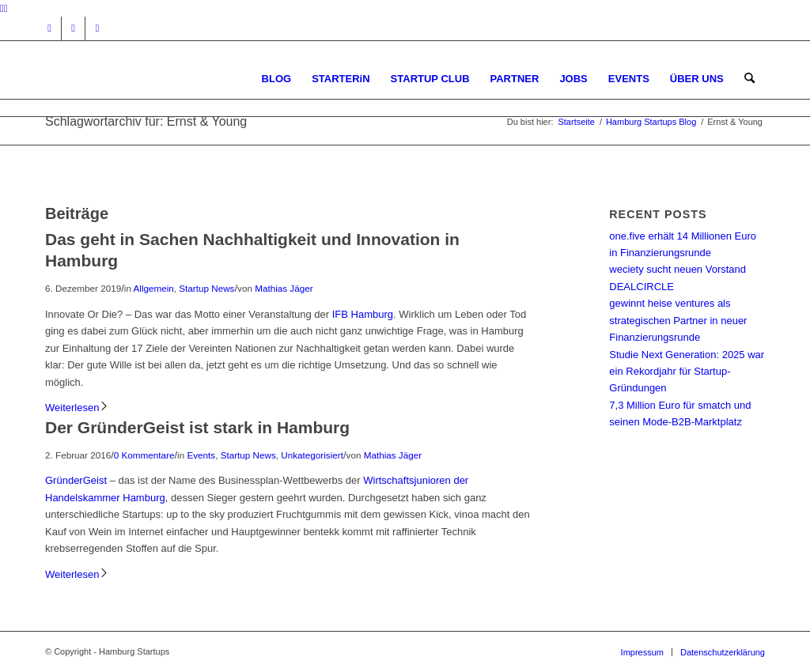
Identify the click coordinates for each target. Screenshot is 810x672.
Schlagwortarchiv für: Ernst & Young (146, 121)
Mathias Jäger (284, 288)
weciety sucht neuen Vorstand (678, 269)
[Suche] (749, 79)
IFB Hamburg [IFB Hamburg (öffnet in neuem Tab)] (363, 314)
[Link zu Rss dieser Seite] (97, 28)
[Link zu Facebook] (73, 28)
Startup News (206, 288)
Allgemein (153, 288)
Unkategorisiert (312, 455)
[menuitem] (277, 79)
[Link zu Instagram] (49, 28)
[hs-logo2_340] (164, 79)
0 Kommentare (144, 455)
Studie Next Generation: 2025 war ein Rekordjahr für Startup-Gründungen (687, 372)
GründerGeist (76, 480)
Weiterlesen (77, 408)
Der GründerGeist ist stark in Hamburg (197, 427)
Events (201, 455)
